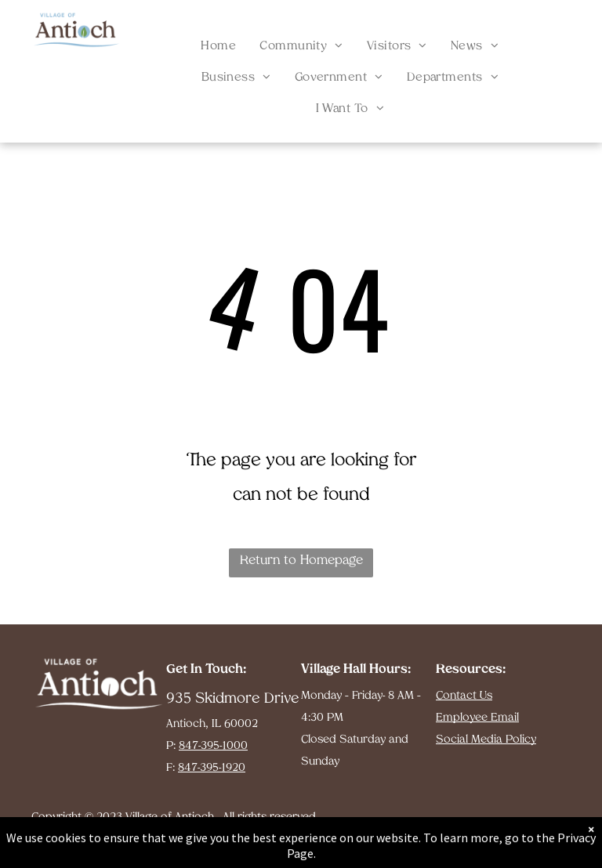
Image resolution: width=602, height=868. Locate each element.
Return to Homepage (301, 561)
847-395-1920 (212, 768)
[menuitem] (218, 47)
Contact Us (464, 696)
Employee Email (477, 718)
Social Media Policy (486, 740)
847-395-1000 (213, 746)
